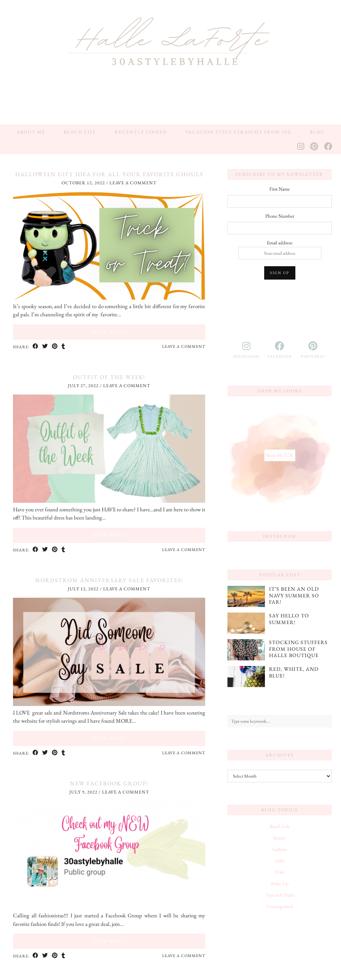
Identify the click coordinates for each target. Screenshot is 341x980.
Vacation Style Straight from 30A (238, 132)
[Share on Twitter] (45, 347)
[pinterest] (313, 350)
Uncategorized (280, 906)
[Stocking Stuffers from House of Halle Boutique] (246, 650)
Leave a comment (133, 183)
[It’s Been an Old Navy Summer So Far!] (246, 596)
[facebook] (280, 350)
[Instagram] (301, 147)
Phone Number (280, 216)
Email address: (280, 250)
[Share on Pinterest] (55, 347)
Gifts (280, 861)
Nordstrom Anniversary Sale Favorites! (109, 580)
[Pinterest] (314, 147)
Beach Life (80, 132)
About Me (31, 132)
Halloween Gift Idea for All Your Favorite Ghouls (109, 174)
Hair (280, 872)
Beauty (280, 838)
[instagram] (246, 350)
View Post (109, 332)
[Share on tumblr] (63, 347)
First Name (280, 189)
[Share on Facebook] (36, 347)
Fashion (280, 849)
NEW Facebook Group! (109, 783)
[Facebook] (328, 147)
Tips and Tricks (280, 895)
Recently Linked (141, 132)
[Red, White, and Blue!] (246, 677)
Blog (317, 132)
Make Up (280, 883)
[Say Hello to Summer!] (246, 623)
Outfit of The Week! (109, 377)
